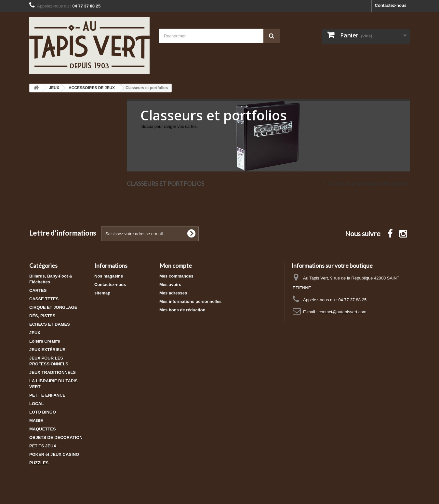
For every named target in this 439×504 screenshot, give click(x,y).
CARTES (38, 290)
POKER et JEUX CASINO (54, 454)
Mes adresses (173, 293)
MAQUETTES (43, 429)
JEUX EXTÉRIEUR (47, 350)
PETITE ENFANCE (47, 395)
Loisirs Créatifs (45, 341)
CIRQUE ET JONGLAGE (53, 307)
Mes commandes (176, 276)
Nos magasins (109, 276)
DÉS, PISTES (42, 316)
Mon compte (176, 266)
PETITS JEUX (43, 446)
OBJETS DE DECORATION (56, 437)
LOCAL (37, 404)
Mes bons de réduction (182, 310)
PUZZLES (39, 463)
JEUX (35, 333)
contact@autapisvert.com (343, 312)
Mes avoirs (170, 285)
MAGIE (36, 421)
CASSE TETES (44, 299)
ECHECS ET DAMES (50, 324)
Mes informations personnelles (190, 301)
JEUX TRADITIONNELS (53, 372)
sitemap (102, 293)
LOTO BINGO (43, 412)
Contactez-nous (391, 5)
